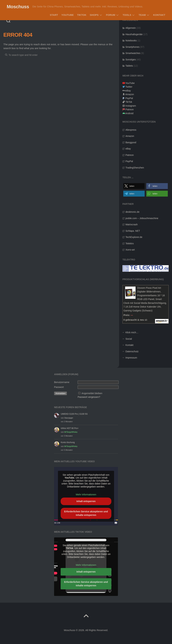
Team (142, 15)
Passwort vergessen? (89, 397)
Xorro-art (130, 250)
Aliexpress (131, 130)
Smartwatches (133, 53)
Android (129, 113)
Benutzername (62, 382)
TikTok (82, 15)
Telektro (130, 243)
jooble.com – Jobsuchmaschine (142, 218)
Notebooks (131, 41)
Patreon (130, 109)
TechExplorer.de (134, 237)
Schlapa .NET (133, 231)
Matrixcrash (132, 224)
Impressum (131, 358)
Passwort (59, 387)
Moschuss (18, 7)
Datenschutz (132, 351)
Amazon (130, 94)
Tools (127, 15)
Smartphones (132, 47)
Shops (94, 15)
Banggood (131, 142)
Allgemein (131, 28)
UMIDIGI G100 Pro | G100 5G (74, 414)
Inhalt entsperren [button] (86, 501)
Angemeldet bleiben (92, 393)
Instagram (131, 106)
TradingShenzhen (135, 168)
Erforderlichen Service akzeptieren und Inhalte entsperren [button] (86, 513)
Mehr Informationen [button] (86, 495)
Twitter (129, 87)
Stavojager (69, 418)
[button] (134, 186)
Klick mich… (132, 332)
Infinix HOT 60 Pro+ (70, 428)
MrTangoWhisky (71, 432)
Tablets (129, 66)
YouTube (67, 15)
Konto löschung (68, 442)
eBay (128, 91)
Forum (111, 15)
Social (129, 339)
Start (54, 15)
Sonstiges (131, 60)
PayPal (129, 98)
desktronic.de (132, 212)
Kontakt (159, 15)
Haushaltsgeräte (134, 34)
